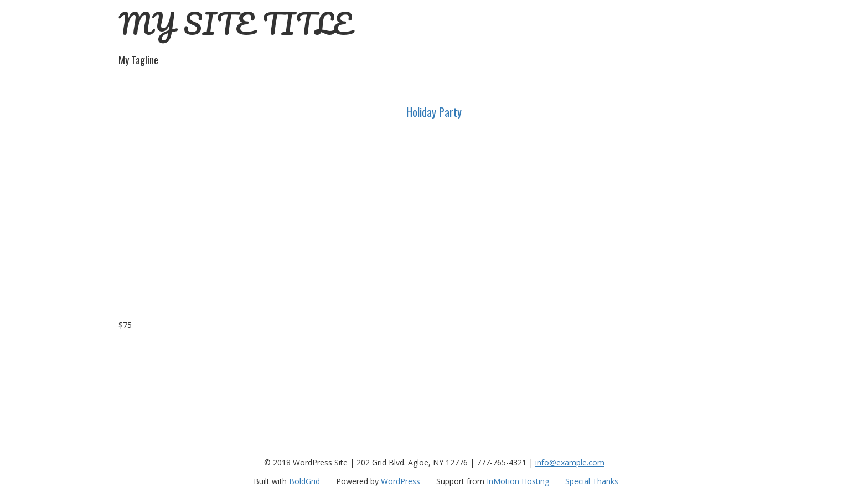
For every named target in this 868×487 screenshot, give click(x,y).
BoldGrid (304, 481)
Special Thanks (592, 481)
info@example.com (570, 462)
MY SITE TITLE (235, 24)
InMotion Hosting (518, 481)
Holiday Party (434, 112)
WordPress (401, 481)
